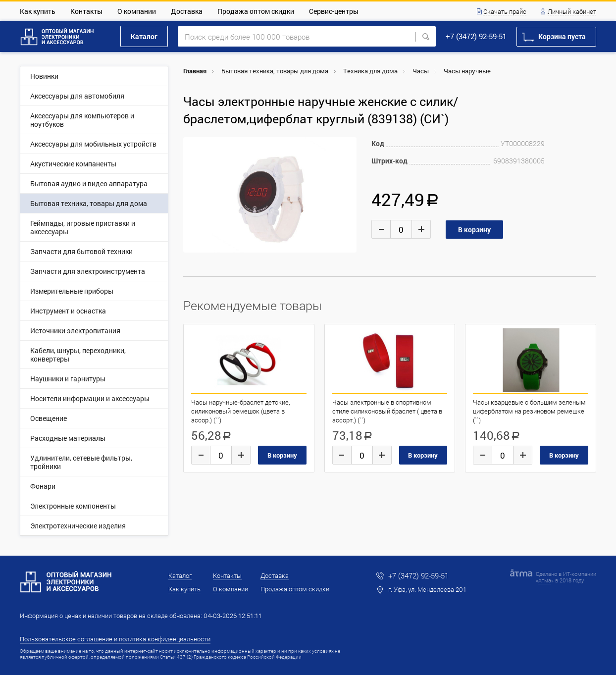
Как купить (38, 11)
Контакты (86, 11)
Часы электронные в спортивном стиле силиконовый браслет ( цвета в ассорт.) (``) (387, 411)
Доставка (187, 11)
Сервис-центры (334, 11)
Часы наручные (467, 71)
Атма (545, 580)
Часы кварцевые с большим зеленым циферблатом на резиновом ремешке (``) (529, 411)
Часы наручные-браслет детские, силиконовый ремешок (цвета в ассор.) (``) (240, 411)
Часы (421, 71)
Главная (195, 71)
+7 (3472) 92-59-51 (476, 36)
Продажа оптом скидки (256, 11)
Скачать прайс (505, 12)
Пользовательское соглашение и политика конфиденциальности (115, 639)
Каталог (144, 36)
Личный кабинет (572, 12)
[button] (348, 146)
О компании (137, 11)
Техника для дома (370, 71)
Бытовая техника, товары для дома (275, 71)
